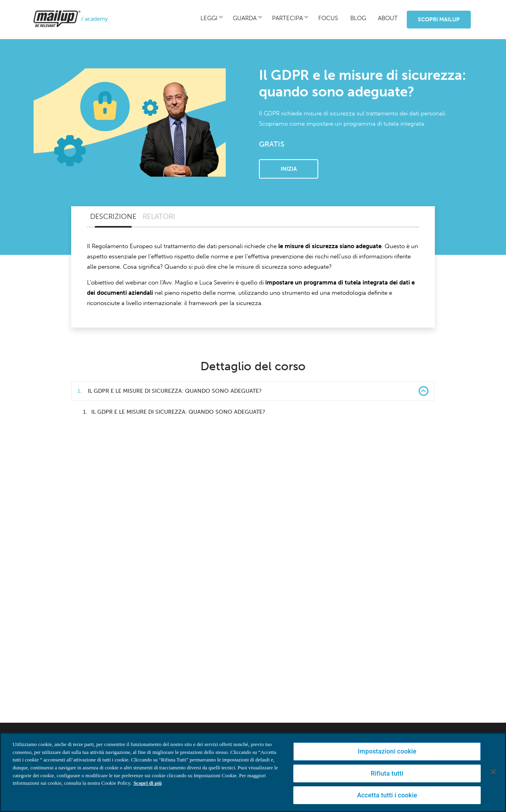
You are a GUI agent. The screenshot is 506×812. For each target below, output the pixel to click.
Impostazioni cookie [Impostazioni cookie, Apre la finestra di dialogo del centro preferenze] (387, 751)
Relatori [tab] (159, 217)
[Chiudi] (493, 772)
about (388, 18)
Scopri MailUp (439, 20)
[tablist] (253, 217)
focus (328, 18)
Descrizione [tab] (113, 217)
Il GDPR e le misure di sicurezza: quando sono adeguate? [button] (253, 391)
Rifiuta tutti (387, 773)
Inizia (289, 169)
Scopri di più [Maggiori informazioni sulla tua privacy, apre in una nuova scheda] (148, 783)
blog (358, 18)
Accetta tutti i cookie (387, 795)
